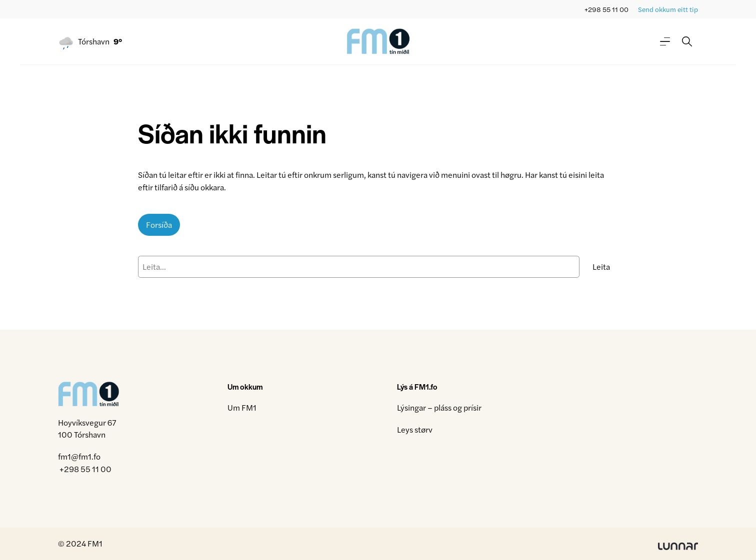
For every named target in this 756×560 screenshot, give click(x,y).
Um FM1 (242, 407)
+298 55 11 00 (606, 9)
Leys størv (415, 429)
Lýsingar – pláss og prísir (439, 407)
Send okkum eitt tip (668, 9)
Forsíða (159, 225)
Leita (601, 267)
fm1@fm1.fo (79, 456)
